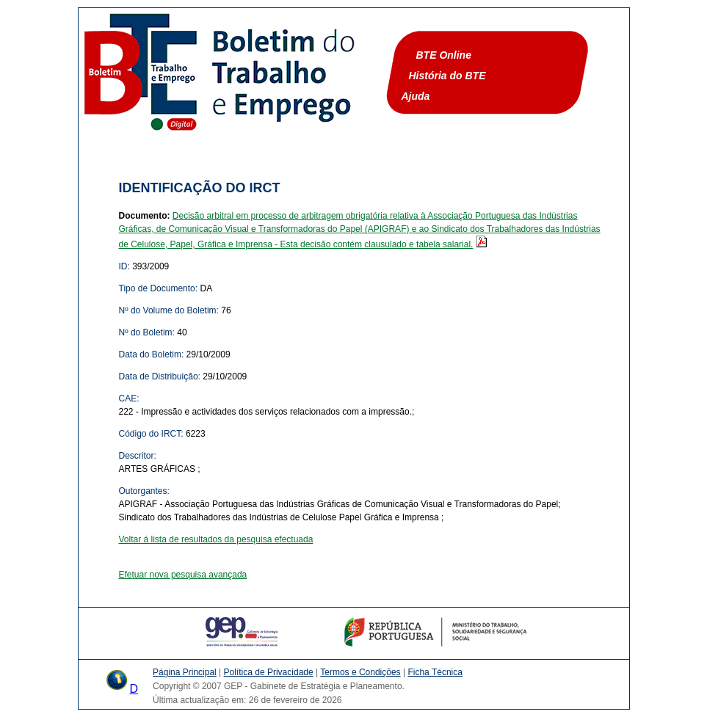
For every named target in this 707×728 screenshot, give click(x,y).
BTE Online (444, 55)
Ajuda (416, 96)
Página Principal (185, 672)
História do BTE (447, 76)
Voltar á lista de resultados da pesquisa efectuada (216, 539)
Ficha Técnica (435, 672)
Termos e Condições (360, 672)
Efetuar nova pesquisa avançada (183, 575)
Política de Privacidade (269, 672)
